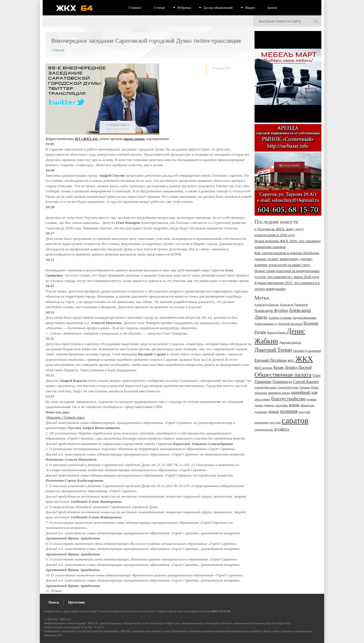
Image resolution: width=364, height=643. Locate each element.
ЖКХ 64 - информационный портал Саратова (78, 8)
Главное (135, 8)
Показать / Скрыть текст (66, 417)
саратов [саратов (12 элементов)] (295, 421)
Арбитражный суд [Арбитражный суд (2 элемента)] (266, 324)
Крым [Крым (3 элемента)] (279, 367)
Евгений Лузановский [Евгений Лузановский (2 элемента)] (307, 351)
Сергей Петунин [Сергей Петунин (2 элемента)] (288, 387)
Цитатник (76, 602)
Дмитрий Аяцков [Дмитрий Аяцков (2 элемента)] (290, 342)
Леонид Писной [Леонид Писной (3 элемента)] (298, 367)
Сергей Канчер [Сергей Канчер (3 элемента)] (306, 382)
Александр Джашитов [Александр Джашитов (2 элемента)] (294, 305)
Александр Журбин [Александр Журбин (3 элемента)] (271, 310)
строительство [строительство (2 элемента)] (264, 429)
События (58, 50)
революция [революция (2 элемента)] (262, 422)
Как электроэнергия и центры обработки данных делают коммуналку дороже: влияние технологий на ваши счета (287, 259)
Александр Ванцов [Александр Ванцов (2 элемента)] (267, 305)
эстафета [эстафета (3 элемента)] (281, 429)
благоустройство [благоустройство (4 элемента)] (288, 399)
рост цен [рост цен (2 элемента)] (275, 422)
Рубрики (184, 8)
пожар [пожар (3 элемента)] (274, 411)
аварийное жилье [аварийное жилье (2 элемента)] (279, 393)
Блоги (272, 8)
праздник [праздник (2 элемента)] (304, 412)
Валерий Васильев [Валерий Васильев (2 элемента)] (291, 324)
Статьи (159, 8)
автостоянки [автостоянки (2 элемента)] (262, 399)
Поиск (54, 602)
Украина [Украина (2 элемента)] (305, 387)
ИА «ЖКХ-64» (87, 139)
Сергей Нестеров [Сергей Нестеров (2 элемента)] (265, 387)
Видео (250, 8)
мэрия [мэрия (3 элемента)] (294, 405)
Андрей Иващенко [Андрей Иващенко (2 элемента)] (305, 318)
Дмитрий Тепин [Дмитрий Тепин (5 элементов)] (273, 350)
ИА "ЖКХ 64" (63, 619)
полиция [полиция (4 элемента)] (289, 411)
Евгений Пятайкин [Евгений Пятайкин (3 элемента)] (271, 360)
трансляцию (134, 139)
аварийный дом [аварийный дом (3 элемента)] (304, 392)
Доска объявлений (218, 8)
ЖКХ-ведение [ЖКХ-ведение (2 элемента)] (264, 368)
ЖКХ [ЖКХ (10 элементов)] (304, 359)
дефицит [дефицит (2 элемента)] (269, 405)
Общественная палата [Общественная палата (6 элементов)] (283, 375)
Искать (316, 22)
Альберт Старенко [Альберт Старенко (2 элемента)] (280, 318)
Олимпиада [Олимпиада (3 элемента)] (282, 382)
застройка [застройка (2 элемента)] (282, 405)
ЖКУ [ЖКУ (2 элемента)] (291, 361)
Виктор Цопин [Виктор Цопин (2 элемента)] (276, 332)
